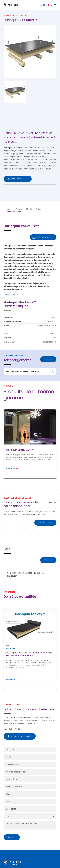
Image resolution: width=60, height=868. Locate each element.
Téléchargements (45, 237)
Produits (19, 209)
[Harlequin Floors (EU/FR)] (11, 5)
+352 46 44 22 (14, 729)
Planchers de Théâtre (34, 209)
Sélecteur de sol (45, 523)
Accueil (9, 209)
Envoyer (12, 837)
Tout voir (48, 359)
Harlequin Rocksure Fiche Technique (30, 372)
